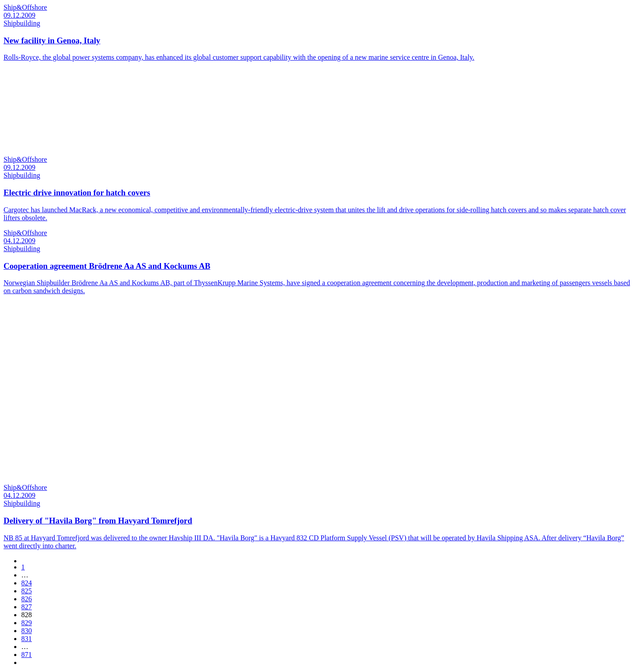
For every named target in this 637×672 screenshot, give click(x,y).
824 (27, 583)
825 (27, 591)
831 (27, 639)
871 (27, 655)
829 (27, 623)
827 (27, 607)
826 (27, 599)
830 (27, 631)
